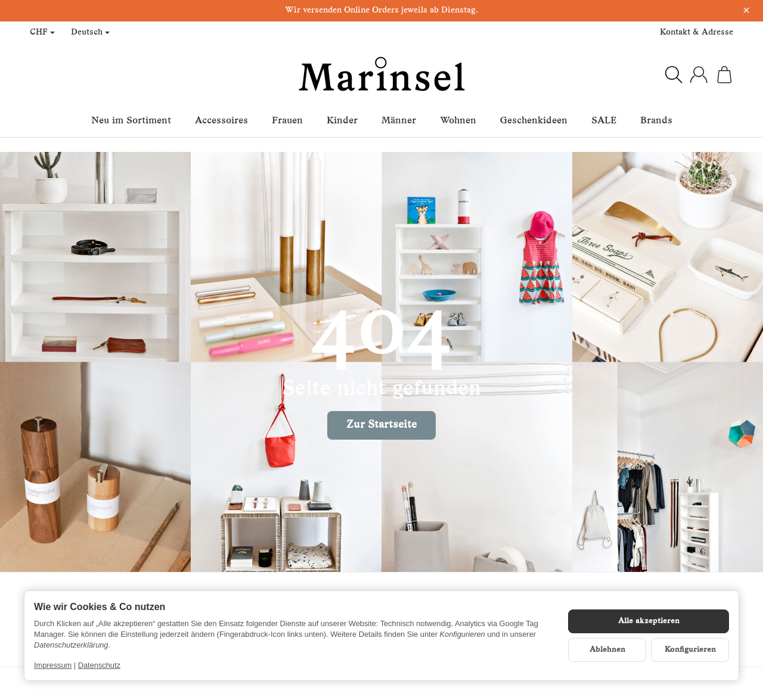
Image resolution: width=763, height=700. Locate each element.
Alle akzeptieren (649, 621)
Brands (656, 121)
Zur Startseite (381, 425)
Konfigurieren (690, 650)
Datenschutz (99, 665)
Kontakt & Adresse (697, 32)
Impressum (53, 665)
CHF (42, 32)
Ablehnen (607, 650)
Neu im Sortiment (131, 121)
